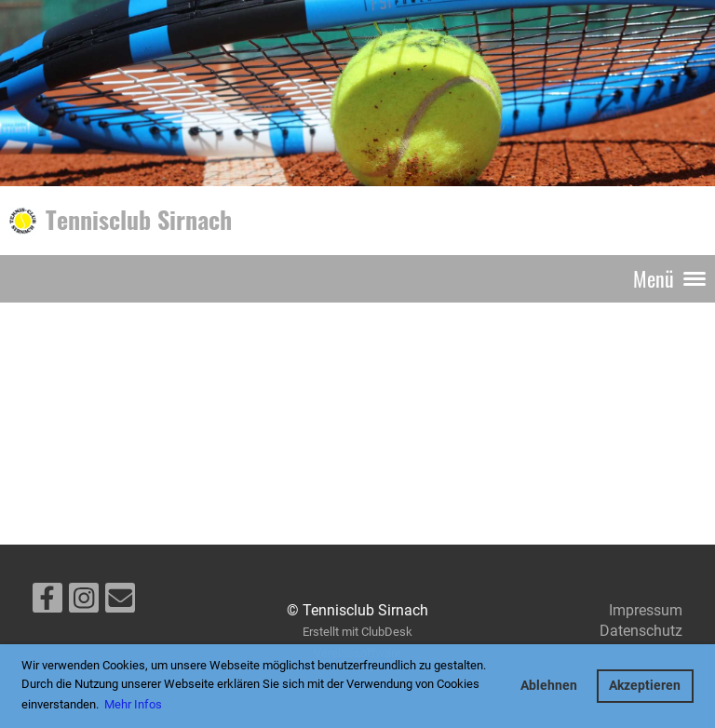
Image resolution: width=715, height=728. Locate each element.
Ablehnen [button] (549, 686)
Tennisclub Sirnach (139, 220)
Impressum (646, 610)
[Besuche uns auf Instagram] (84, 602)
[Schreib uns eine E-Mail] (120, 602)
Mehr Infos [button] (133, 704)
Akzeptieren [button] (645, 686)
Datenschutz (641, 631)
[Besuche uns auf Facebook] (47, 602)
